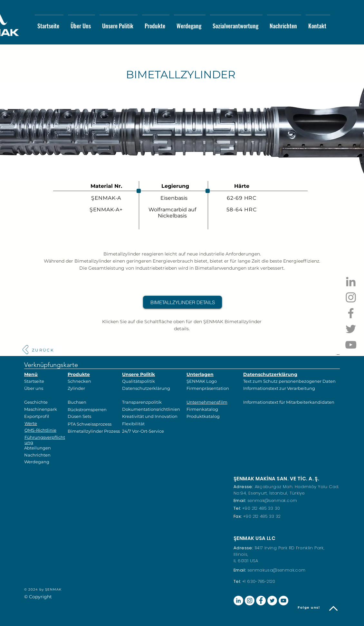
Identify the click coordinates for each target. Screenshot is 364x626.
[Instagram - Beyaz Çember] (250, 601)
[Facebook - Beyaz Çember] (261, 601)
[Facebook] (351, 313)
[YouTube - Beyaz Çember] (283, 601)
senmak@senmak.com (272, 501)
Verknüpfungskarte (51, 365)
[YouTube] (351, 345)
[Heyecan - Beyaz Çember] (272, 601)
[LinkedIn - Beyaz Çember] (238, 601)
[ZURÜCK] (43, 350)
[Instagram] (351, 297)
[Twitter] (351, 329)
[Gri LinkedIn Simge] (351, 282)
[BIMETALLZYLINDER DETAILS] (182, 302)
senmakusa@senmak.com (277, 570)
